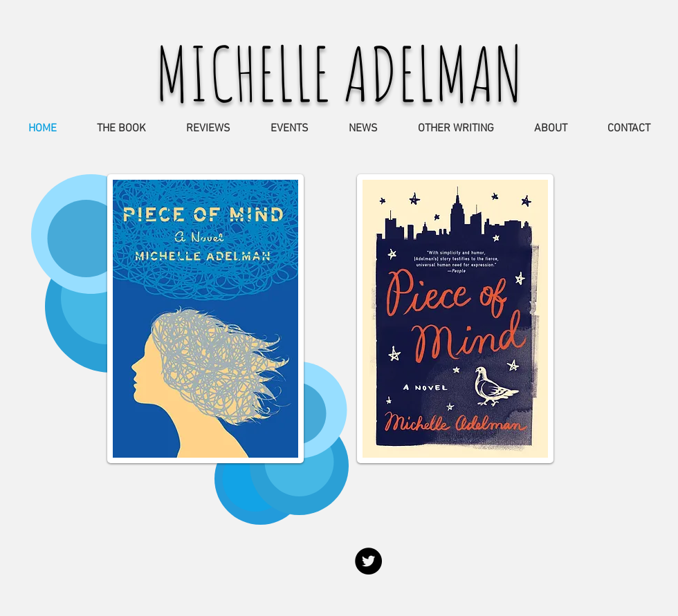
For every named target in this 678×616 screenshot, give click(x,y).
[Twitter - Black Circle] (368, 561)
